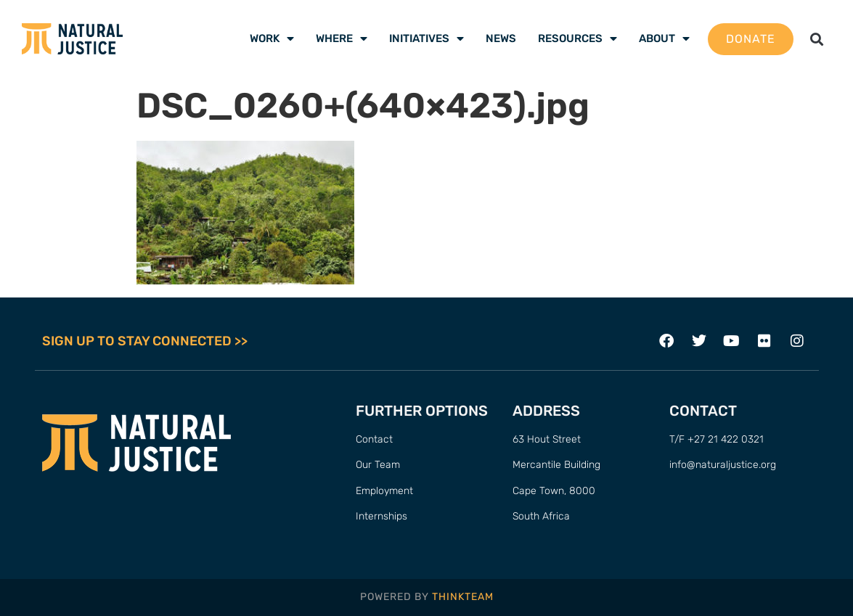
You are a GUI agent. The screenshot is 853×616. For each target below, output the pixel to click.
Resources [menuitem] (577, 38)
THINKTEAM (463, 597)
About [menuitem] (664, 38)
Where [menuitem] (342, 38)
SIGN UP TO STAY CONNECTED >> (145, 341)
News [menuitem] (501, 38)
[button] (816, 39)
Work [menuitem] (272, 38)
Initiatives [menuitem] (426, 38)
